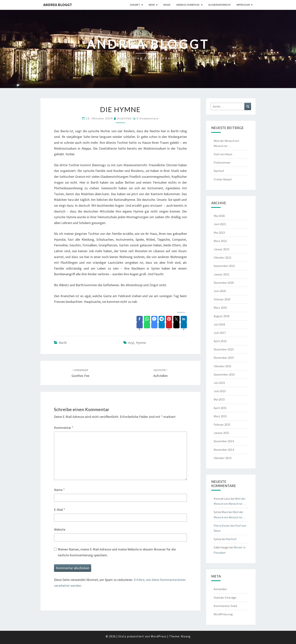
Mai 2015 (219, 399)
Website (60, 529)
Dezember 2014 (224, 441)
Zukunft (135, 5)
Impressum (243, 5)
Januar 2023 (221, 249)
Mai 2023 (219, 233)
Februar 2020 (222, 299)
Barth (63, 343)
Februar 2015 (222, 424)
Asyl (131, 343)
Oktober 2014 (222, 458)
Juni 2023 (220, 224)
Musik (167, 5)
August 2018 (222, 316)
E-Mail (60, 510)
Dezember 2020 (224, 283)
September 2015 (224, 374)
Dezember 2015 (224, 349)
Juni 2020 (220, 291)
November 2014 (224, 450)
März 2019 (220, 308)
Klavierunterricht (220, 5)
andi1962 (124, 118)
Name (59, 490)
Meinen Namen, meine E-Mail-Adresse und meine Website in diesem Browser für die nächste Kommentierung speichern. (117, 552)
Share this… (182, 312)
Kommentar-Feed (225, 606)
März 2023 (220, 241)
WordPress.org (223, 614)
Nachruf (219, 171)
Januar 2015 (221, 433)
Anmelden (220, 589)
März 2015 (220, 416)
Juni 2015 (220, 391)
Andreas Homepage (188, 5)
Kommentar (64, 428)
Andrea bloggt (58, 5)
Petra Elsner (222, 526)
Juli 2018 (219, 324)
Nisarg (186, 636)
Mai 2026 (219, 216)
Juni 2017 (220, 333)
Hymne (141, 343)
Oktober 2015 (222, 366)
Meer (152, 5)
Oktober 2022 (222, 257)
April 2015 (220, 408)
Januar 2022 (221, 274)
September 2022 (224, 266)
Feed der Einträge (225, 598)
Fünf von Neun (223, 154)
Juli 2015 (219, 383)
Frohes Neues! (223, 179)
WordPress (159, 636)
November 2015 (224, 358)
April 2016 (220, 341)
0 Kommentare (148, 118)
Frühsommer (222, 162)
